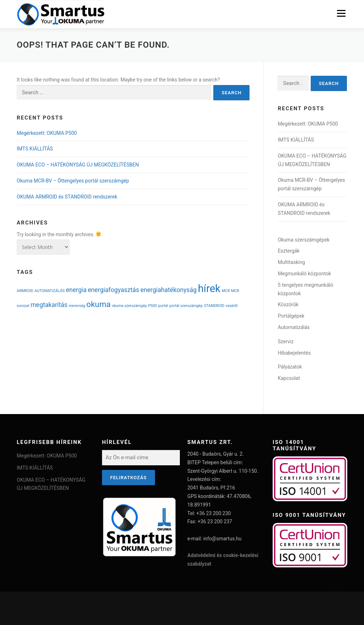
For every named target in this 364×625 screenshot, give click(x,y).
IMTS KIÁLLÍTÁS (35, 149)
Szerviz (286, 341)
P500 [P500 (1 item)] (153, 306)
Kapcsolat (289, 378)
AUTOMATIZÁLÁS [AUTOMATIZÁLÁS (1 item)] (50, 291)
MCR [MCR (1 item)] (226, 291)
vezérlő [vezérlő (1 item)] (232, 306)
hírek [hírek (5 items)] (209, 288)
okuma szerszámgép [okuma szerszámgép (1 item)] (130, 306)
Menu (341, 13)
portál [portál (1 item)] (163, 306)
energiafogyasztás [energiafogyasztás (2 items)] (113, 290)
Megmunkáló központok (304, 274)
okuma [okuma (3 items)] (98, 304)
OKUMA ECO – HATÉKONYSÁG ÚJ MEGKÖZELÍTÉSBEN (78, 165)
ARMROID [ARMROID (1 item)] (25, 291)
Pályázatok (290, 367)
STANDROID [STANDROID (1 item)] (214, 306)
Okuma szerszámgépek (304, 240)
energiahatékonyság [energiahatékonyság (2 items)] (168, 290)
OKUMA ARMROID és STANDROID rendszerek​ (67, 197)
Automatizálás (294, 327)
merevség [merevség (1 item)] (77, 306)
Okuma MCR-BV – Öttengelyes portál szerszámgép (73, 181)
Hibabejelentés (294, 353)
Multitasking (291, 262)
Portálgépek (291, 316)
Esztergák (288, 251)
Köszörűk (288, 304)
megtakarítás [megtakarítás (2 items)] (49, 305)
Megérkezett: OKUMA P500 (47, 133)
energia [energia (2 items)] (76, 290)
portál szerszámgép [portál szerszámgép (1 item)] (186, 306)
